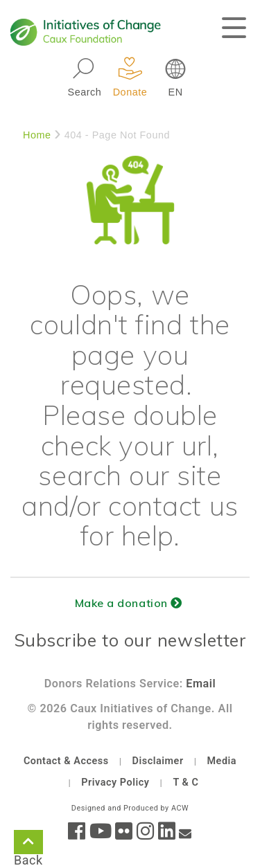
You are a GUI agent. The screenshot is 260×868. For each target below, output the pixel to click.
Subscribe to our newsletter (130, 640)
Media (222, 761)
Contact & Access (66, 761)
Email (201, 684)
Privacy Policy (115, 783)
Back (28, 844)
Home (37, 135)
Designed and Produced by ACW (130, 808)
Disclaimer (158, 761)
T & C (185, 783)
